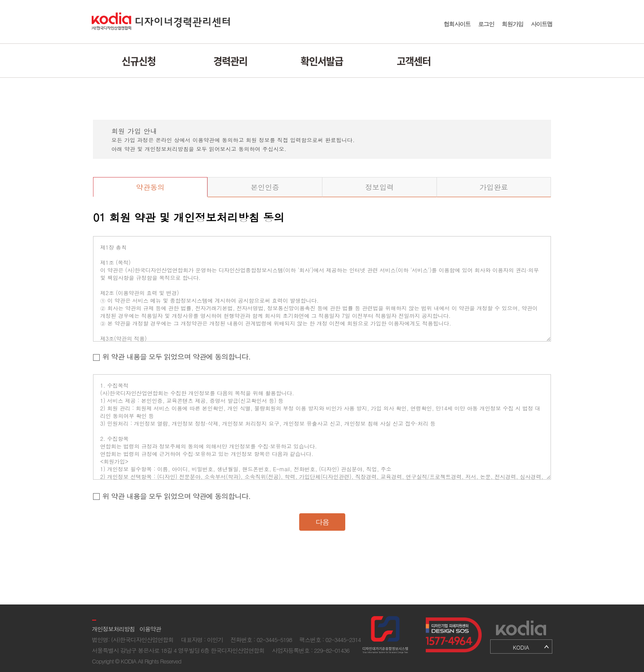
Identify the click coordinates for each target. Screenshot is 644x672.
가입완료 (494, 187)
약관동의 (150, 187)
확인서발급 (322, 61)
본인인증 (265, 187)
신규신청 (139, 61)
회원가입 (513, 24)
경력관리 (230, 61)
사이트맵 (542, 24)
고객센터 (414, 61)
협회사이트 (457, 24)
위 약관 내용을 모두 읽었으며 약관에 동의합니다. (176, 357)
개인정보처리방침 (114, 629)
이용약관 (150, 629)
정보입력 (380, 187)
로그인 (486, 24)
